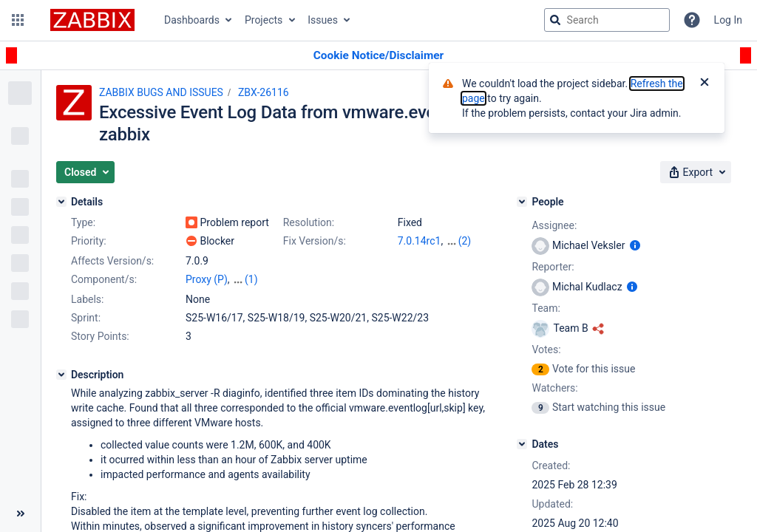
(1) (251, 279)
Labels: (87, 299)
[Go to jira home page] (92, 20)
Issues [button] (323, 20)
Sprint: (86, 318)
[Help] (692, 20)
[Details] (61, 202)
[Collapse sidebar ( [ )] (20, 514)
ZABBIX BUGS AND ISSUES (161, 92)
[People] (522, 202)
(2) (465, 241)
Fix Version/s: (315, 241)
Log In (728, 20)
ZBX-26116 (264, 92)
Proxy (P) (207, 279)
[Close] (705, 83)
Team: (546, 308)
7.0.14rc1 (420, 241)
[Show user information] (635, 245)
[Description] (61, 375)
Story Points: (100, 336)
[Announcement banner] (378, 56)
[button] (18, 20)
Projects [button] (264, 20)
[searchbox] (607, 20)
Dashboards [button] (192, 20)
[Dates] (522, 444)
